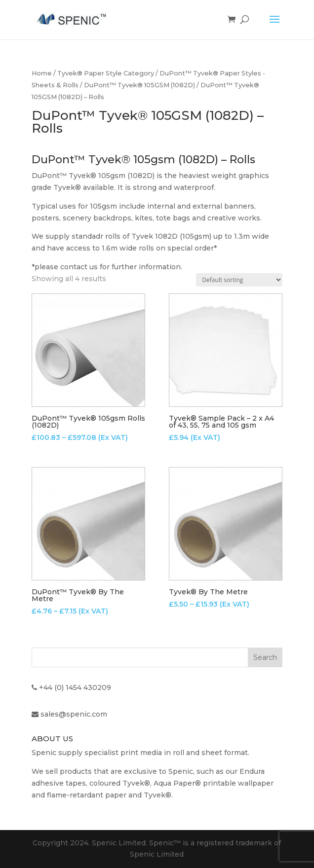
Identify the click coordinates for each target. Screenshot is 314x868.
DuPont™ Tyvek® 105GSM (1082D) (139, 85)
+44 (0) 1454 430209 (75, 687)
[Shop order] (239, 280)
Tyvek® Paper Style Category (106, 73)
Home (42, 73)
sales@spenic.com (74, 714)
